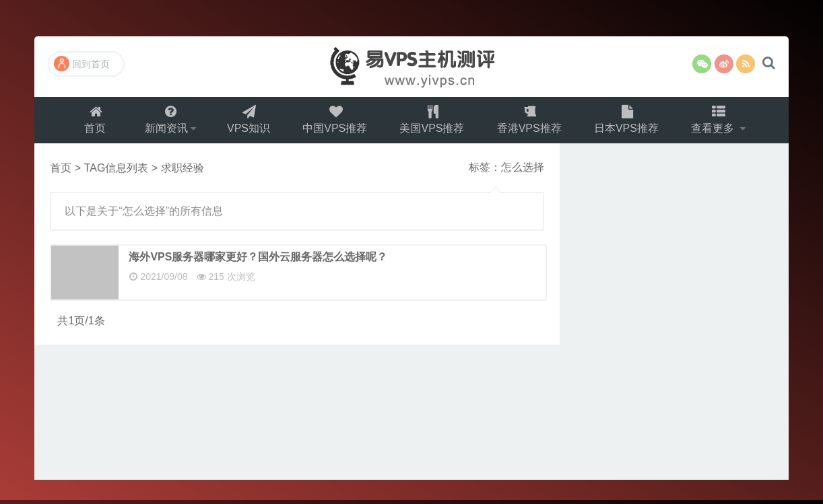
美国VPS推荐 (433, 121)
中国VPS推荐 (335, 121)
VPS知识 (247, 121)
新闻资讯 (163, 121)
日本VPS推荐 (630, 121)
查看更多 (719, 121)
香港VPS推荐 (531, 121)
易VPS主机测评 (411, 67)
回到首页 (82, 64)
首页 (91, 121)
